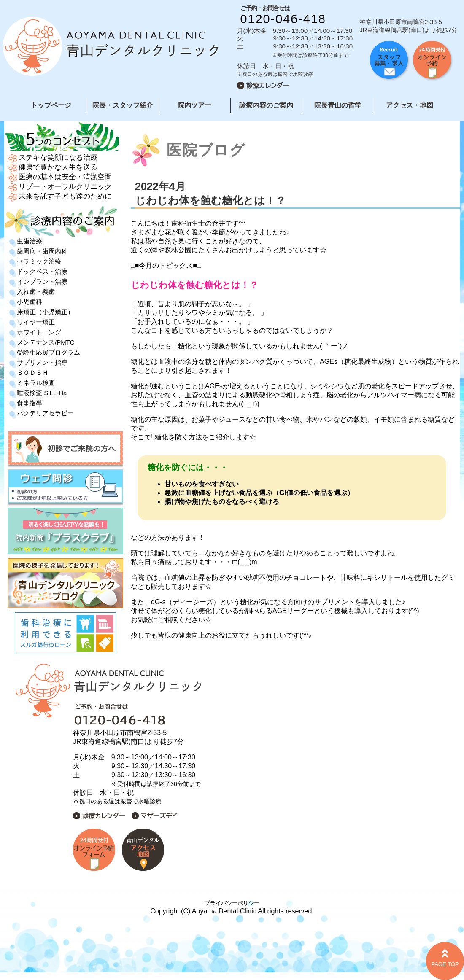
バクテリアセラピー (45, 413)
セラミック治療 (39, 261)
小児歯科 (30, 302)
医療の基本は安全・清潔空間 (65, 177)
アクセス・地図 (410, 105)
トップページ (51, 105)
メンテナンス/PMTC (46, 342)
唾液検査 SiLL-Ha (42, 393)
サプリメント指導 (42, 362)
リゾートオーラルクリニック (65, 187)
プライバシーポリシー (232, 903)
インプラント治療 (42, 281)
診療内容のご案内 (266, 105)
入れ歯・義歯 (36, 292)
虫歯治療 (30, 241)
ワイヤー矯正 (36, 322)
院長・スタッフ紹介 (123, 105)
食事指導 (30, 403)
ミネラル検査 (36, 383)
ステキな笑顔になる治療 (58, 157)
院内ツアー (194, 105)
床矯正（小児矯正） (45, 312)
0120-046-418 (283, 19)
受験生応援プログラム (49, 352)
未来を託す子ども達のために (65, 196)
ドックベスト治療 (42, 271)
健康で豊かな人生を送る (58, 167)
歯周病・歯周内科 (42, 251)
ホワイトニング (39, 332)
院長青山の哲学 (338, 105)
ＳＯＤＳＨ (33, 373)
